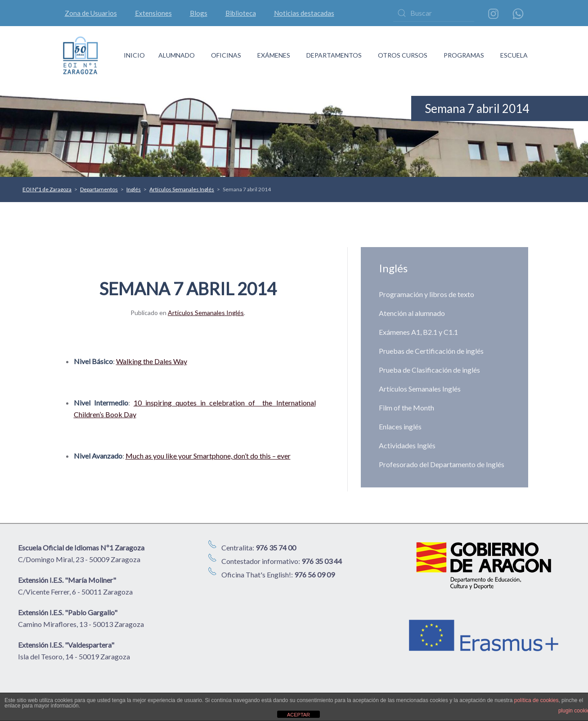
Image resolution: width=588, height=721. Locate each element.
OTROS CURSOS (403, 55)
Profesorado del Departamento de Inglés (442, 464)
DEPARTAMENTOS (334, 55)
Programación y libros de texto (426, 294)
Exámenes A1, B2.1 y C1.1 (418, 332)
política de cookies (536, 700)
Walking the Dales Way (152, 361)
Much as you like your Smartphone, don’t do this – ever (208, 456)
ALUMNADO (177, 55)
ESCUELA (514, 55)
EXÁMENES (274, 55)
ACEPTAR (298, 715)
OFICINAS (226, 55)
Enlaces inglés (400, 426)
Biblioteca (241, 13)
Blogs (199, 13)
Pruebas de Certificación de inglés (431, 351)
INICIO (134, 55)
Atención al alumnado (412, 313)
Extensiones (153, 13)
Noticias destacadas (304, 13)
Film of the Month (406, 408)
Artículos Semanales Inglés (206, 313)
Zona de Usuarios (91, 13)
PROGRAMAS (464, 55)
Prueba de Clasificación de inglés (429, 370)
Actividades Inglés (407, 445)
